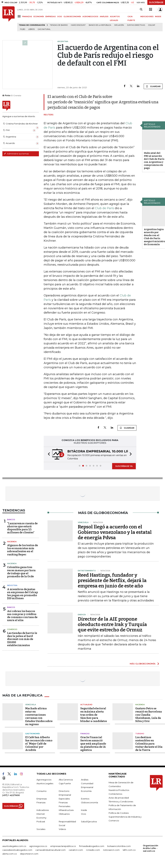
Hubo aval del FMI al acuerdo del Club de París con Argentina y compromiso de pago (154, 161)
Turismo (140, 734)
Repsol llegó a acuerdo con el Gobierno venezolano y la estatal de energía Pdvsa (115, 532)
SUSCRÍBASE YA (124, 466)
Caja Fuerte (65, 783)
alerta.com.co (10, 854)
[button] (48, 454)
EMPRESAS (51, 17)
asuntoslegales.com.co (14, 846)
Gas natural (44, 29)
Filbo (23, 29)
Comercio (12, 629)
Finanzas (85, 734)
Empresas (42, 799)
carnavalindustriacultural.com (51, 850)
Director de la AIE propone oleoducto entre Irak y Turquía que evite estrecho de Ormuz (112, 624)
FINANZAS (27, 17)
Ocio (84, 814)
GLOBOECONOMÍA (72, 17)
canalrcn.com (76, 850)
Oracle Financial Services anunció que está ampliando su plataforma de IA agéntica (93, 744)
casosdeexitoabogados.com (17, 850)
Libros (31, 29)
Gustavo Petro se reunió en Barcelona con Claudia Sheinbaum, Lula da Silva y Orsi (149, 715)
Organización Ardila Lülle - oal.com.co (151, 848)
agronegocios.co (38, 846)
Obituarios (64, 814)
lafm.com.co (129, 850)
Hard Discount (78, 25)
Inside (84, 810)
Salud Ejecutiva (89, 822)
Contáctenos (115, 794)
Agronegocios (44, 780)
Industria (12, 585)
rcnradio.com (93, 850)
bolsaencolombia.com (119, 846)
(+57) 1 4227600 (11, 795)
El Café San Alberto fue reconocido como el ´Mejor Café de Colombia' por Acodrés (39, 744)
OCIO (60, 17)
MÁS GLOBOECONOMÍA (143, 664)
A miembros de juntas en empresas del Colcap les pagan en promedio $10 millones (23, 594)
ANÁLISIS (104, 17)
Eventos (85, 799)
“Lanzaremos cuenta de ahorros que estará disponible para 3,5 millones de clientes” (22, 528)
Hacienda (12, 542)
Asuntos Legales (45, 783)
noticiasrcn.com (111, 850)
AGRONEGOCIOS (90, 17)
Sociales (41, 829)
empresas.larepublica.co (63, 846)
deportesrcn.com (29, 854)
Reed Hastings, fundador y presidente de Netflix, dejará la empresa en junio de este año (112, 580)
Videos (62, 829)
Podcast (41, 822)
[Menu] (20, 16)
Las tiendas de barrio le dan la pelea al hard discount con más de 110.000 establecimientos (22, 639)
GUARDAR (153, 86)
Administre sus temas (16, 154)
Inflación (119, 25)
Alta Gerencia (66, 780)
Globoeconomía (89, 802)
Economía (86, 791)
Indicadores (43, 810)
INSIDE (158, 17)
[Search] (141, 10)
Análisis (85, 780)
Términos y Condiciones (121, 802)
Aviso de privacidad (119, 798)
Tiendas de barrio (59, 25)
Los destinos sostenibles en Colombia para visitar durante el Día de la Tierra (149, 744)
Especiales (64, 799)
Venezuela (31, 705)
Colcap (152, 25)
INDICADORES (147, 17)
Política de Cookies (119, 813)
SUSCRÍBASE (156, 2)
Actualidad (86, 705)
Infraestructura (66, 810)
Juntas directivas (136, 25)
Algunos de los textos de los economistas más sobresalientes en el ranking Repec (23, 550)
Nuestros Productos (119, 790)
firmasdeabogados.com (92, 846)
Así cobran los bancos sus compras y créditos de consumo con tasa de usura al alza (22, 616)
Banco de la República (100, 25)
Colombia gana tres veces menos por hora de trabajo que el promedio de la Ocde (21, 572)
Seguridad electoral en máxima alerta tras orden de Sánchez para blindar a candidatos (94, 715)
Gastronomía (32, 734)
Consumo (42, 791)
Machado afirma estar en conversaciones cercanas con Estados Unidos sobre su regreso (39, 716)
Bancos (11, 520)
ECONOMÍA (39, 17)
